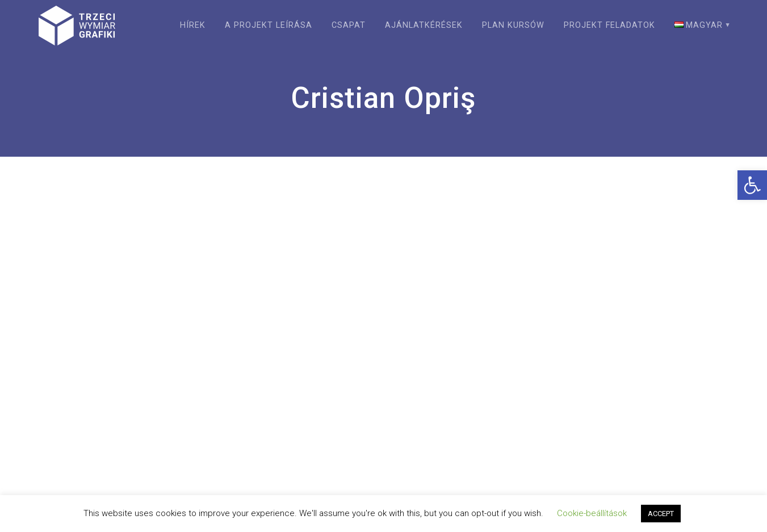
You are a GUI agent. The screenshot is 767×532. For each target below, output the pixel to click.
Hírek (193, 25)
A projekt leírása (269, 25)
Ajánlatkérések (424, 25)
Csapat (349, 25)
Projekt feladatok (609, 25)
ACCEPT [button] (661, 514)
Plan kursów (513, 25)
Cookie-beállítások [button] (592, 513)
